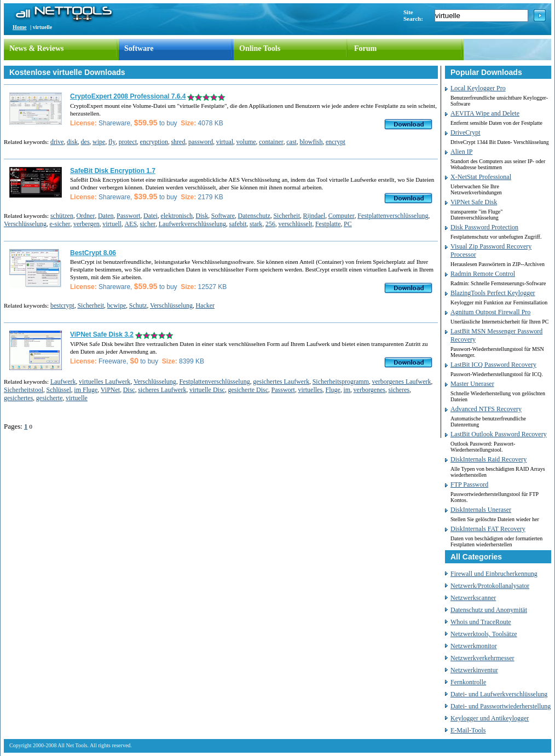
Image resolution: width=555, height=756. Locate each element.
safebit (238, 224)
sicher (148, 224)
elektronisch (177, 216)
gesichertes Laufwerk (281, 382)
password (201, 142)
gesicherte (50, 398)
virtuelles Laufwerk (105, 382)
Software (139, 48)
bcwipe (117, 305)
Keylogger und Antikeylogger (490, 718)
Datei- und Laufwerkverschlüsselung (499, 694)
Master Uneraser (472, 384)
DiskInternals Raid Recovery (488, 459)
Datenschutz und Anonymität (489, 610)
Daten (106, 216)
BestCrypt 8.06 (93, 253)
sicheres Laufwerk (162, 390)
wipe (99, 142)
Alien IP (461, 152)
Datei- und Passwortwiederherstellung (501, 706)
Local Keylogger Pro (478, 88)
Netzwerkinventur (474, 670)
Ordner (85, 216)
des (85, 142)
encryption (154, 142)
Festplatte (328, 224)
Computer (342, 216)
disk (72, 142)
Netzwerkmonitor (474, 646)
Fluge (333, 390)
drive (57, 142)
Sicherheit (287, 216)
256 (270, 224)
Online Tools (260, 48)
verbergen (86, 224)
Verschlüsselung (25, 224)
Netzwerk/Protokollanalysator (490, 586)
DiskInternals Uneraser (481, 510)
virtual (225, 142)
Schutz (138, 305)
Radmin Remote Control (483, 274)
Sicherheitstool (24, 390)
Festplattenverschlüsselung (393, 216)
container (271, 142)
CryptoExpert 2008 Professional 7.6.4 (128, 96)
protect (128, 142)
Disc (129, 390)
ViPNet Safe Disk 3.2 (102, 334)
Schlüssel (59, 390)
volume (246, 142)
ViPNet (110, 390)
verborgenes (369, 390)
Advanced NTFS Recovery (486, 409)
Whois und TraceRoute (481, 622)
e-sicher (60, 224)
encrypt (336, 142)
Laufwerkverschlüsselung (192, 224)
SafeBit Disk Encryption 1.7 (113, 171)
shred (178, 142)
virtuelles (310, 390)
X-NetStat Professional (481, 177)
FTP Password (469, 484)
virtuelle (77, 398)
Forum (365, 48)
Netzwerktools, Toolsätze (484, 634)
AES (131, 224)
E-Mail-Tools (468, 730)
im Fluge (86, 390)
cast (291, 142)
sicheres (399, 390)
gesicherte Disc (248, 390)
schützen (62, 216)
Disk (202, 216)
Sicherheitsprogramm (341, 382)
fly (112, 142)
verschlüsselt (295, 224)
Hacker (205, 305)
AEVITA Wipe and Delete (485, 113)
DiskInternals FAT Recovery (488, 529)
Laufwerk (63, 382)
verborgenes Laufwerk (401, 382)
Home (20, 27)
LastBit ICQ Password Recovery (493, 365)
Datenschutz (254, 216)
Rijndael (314, 216)
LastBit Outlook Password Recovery (499, 434)
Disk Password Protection (484, 227)
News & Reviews (37, 48)
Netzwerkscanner (473, 598)
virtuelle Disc (207, 390)
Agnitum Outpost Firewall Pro (490, 312)
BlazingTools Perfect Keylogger (493, 293)
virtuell (112, 224)
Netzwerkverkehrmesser (482, 658)
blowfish (311, 142)
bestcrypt (62, 305)
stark (256, 224)
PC (348, 224)
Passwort (128, 216)
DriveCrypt (466, 132)
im (347, 390)
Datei (151, 216)
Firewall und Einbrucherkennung (494, 574)
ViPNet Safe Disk (474, 202)
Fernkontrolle (468, 682)
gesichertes (18, 398)
